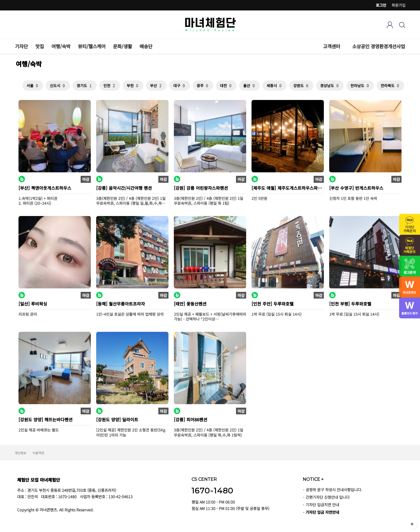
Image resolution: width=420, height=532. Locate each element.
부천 (133, 85)
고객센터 (332, 46)
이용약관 (38, 453)
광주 (203, 85)
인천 (110, 85)
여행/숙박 (61, 46)
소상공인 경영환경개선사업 (379, 46)
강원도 (301, 85)
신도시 (58, 85)
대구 (180, 85)
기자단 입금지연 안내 (322, 505)
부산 (156, 85)
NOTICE (313, 479)
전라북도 (390, 85)
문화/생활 (123, 46)
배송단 (146, 46)
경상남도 (330, 85)
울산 (250, 85)
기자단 (21, 46)
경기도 (85, 85)
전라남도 (360, 85)
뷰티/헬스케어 (92, 46)
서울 (33, 85)
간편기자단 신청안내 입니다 (328, 497)
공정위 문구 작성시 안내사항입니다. (334, 490)
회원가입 (399, 5)
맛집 (40, 46)
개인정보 (20, 453)
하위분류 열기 (343, 46)
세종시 (275, 85)
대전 (226, 85)
